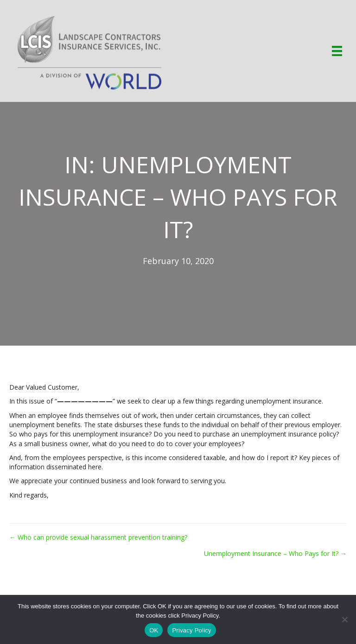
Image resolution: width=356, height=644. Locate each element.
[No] (344, 619)
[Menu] (337, 51)
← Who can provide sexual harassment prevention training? (98, 537)
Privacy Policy (191, 630)
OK (154, 630)
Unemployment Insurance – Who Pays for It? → (275, 553)
